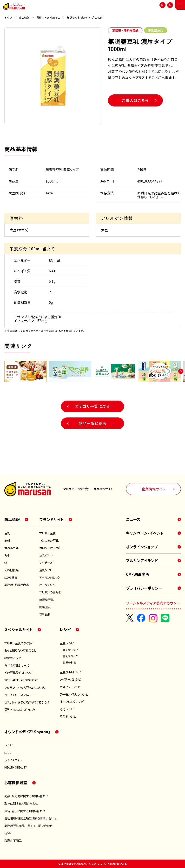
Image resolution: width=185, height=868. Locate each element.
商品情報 (24, 18)
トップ (8, 18)
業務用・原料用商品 (48, 18)
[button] (181, 371)
